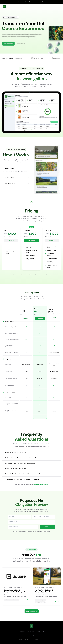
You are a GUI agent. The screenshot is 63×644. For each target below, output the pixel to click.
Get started (11, 240)
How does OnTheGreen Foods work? (31, 453)
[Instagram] (30, 635)
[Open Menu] (60, 7)
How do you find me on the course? (31, 468)
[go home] (31, 626)
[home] (4, 7)
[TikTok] (33, 635)
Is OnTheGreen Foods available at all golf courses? (31, 458)
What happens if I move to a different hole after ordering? (31, 479)
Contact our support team (41, 485)
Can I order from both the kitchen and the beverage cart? (31, 474)
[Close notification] (61, 2)
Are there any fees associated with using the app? (31, 463)
